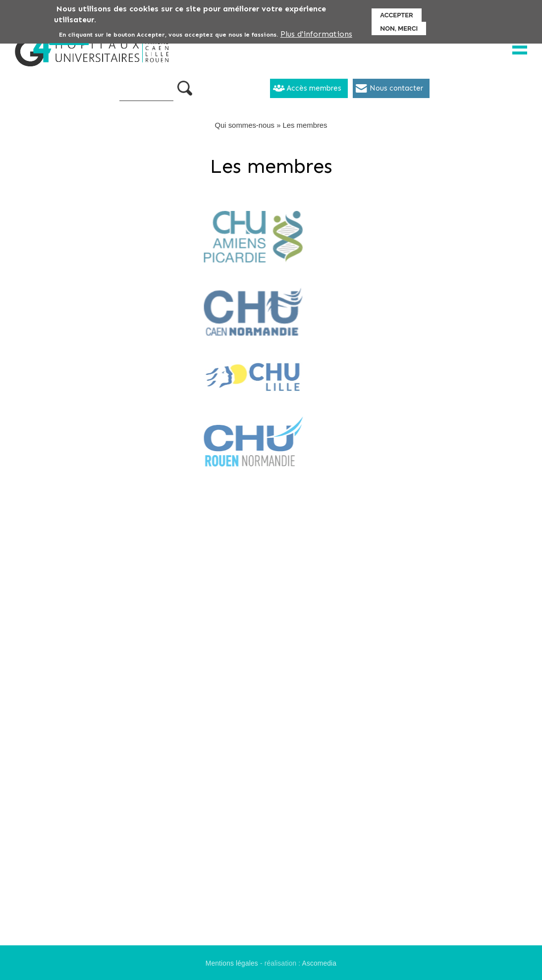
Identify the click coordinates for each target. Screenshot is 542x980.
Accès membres (314, 88)
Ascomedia (320, 963)
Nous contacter (396, 88)
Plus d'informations (316, 32)
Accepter (397, 13)
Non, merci (399, 26)
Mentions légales (232, 963)
